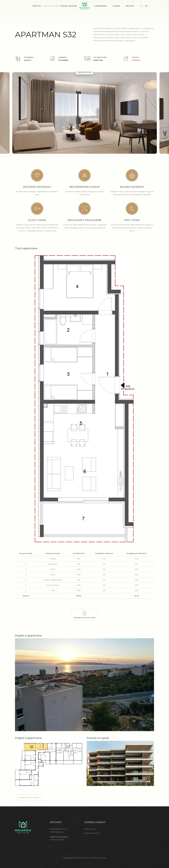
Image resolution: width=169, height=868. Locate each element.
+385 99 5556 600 (57, 840)
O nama (116, 6)
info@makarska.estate (59, 837)
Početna (37, 6)
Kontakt (130, 6)
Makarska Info (90, 829)
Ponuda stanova (51, 6)
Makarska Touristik (92, 833)
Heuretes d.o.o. (79, 858)
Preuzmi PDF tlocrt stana (84, 615)
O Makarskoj (100, 6)
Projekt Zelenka (69, 6)
